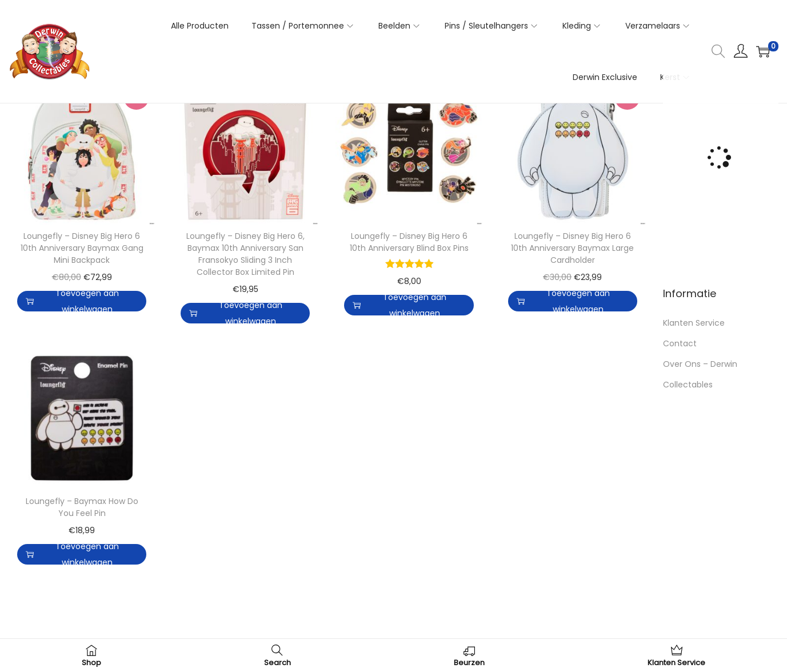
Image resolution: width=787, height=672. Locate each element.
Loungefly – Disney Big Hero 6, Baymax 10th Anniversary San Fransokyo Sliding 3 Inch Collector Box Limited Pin (245, 254)
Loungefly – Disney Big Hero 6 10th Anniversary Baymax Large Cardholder (572, 248)
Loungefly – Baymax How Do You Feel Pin (82, 507)
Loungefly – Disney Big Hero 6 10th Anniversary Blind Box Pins (409, 242)
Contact (680, 343)
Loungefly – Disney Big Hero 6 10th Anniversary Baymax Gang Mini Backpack (82, 248)
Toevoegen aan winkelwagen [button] (72, 301)
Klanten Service (694, 323)
